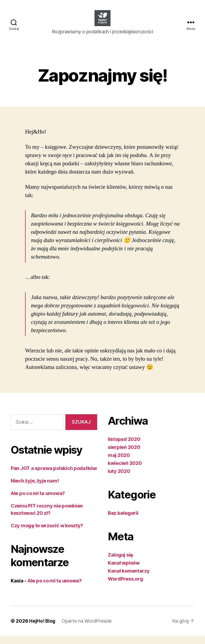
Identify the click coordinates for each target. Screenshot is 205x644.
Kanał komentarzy (129, 579)
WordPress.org (125, 587)
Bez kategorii (123, 521)
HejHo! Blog (42, 629)
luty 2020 (119, 479)
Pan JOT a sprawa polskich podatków (54, 476)
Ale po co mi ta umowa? (38, 501)
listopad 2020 (124, 447)
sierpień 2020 (124, 455)
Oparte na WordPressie (87, 629)
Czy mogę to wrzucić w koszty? (47, 534)
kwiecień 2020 (125, 471)
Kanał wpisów (124, 571)
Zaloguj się (120, 563)
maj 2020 (119, 463)
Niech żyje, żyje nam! (35, 489)
